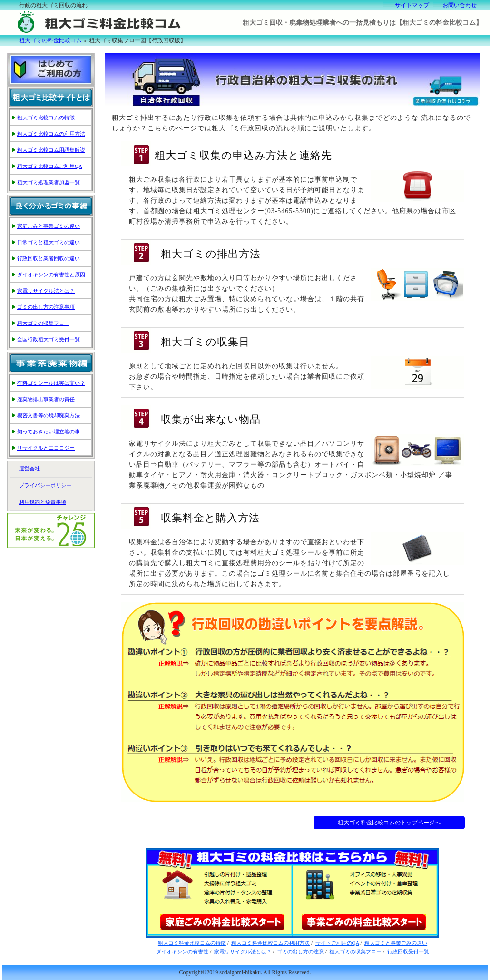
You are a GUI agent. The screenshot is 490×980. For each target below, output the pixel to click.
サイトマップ (412, 5)
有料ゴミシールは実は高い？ (51, 383)
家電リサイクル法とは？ (243, 951)
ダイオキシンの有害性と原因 (51, 274)
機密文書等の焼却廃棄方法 (49, 415)
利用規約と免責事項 (43, 502)
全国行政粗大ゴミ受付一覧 (49, 339)
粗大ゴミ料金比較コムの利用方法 (270, 943)
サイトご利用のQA (337, 943)
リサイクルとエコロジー (46, 448)
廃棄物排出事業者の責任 (46, 399)
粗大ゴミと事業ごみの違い (396, 943)
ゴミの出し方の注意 (300, 951)
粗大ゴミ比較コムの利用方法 (51, 134)
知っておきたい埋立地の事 (49, 431)
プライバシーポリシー (45, 485)
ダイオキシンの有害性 (182, 951)
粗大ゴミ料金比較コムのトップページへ (389, 823)
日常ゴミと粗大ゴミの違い (49, 242)
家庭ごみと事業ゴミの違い (49, 226)
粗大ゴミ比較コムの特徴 (46, 118)
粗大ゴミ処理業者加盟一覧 (49, 182)
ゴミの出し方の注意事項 (46, 307)
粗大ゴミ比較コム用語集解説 (51, 150)
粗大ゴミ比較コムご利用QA (50, 166)
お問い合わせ (460, 5)
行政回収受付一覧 (408, 951)
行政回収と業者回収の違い (49, 258)
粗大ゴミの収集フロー (355, 951)
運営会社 (29, 469)
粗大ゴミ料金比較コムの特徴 (192, 943)
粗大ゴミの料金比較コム (50, 40)
